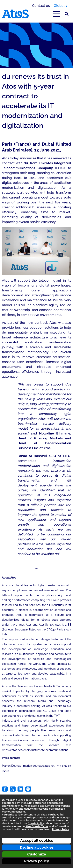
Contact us (41, 6)
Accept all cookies (37, 840)
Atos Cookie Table (37, 826)
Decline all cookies (37, 847)
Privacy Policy (61, 829)
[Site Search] (67, 14)
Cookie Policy (36, 823)
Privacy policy (36, 861)
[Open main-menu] (57, 14)
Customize (37, 854)
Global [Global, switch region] (59, 6)
